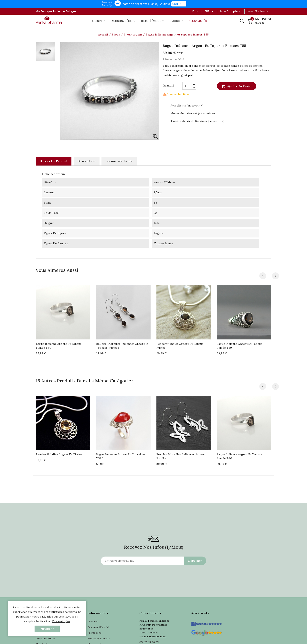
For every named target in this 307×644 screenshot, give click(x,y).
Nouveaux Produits (99, 638)
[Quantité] (187, 86)
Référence (170, 59)
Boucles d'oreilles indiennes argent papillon (181, 456)
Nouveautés (198, 21)
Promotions (95, 633)
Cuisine (100, 21)
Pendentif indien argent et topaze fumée (180, 346)
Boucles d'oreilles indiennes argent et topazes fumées (122, 346)
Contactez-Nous (45, 638)
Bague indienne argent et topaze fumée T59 (239, 346)
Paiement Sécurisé (98, 627)
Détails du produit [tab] (54, 161)
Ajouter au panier (237, 86)
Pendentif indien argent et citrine (59, 454)
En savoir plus (61, 621)
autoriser (47, 629)
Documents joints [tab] (119, 161)
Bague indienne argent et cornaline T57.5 (121, 456)
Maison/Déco (124, 21)
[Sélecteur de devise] (212, 11)
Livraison (93, 621)
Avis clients (200, 613)
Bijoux (177, 21)
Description (87, 161)
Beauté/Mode (153, 21)
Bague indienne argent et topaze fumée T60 (59, 346)
